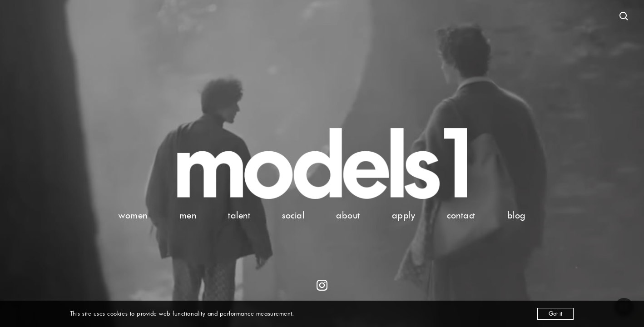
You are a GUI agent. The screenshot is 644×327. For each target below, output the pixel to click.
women (133, 215)
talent (239, 215)
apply (404, 215)
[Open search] (624, 16)
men (188, 215)
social (293, 215)
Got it (555, 314)
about (348, 215)
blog (516, 215)
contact (461, 215)
